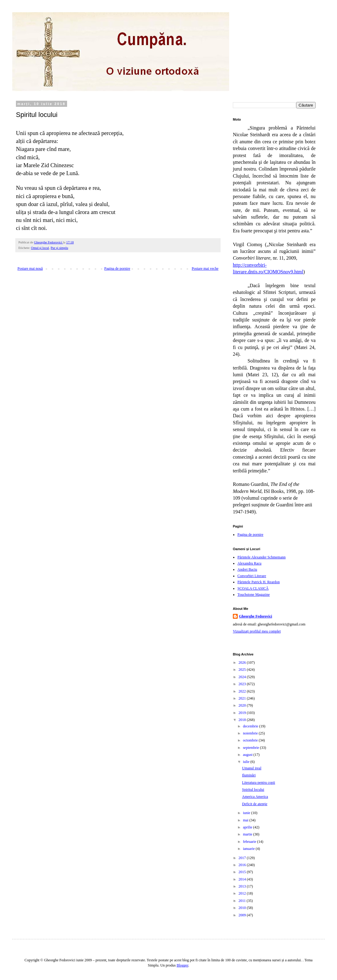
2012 (243, 893)
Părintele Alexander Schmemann (261, 557)
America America (255, 797)
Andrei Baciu (247, 569)
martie (248, 834)
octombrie (251, 740)
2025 (243, 670)
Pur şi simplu (59, 248)
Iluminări (249, 775)
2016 (243, 865)
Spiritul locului (253, 790)
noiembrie (251, 733)
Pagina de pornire (117, 268)
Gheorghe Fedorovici (256, 616)
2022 (243, 691)
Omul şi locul (40, 248)
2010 (243, 908)
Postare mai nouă (30, 268)
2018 (243, 720)
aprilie (248, 827)
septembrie (252, 748)
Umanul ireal (252, 768)
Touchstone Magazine (254, 595)
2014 (243, 879)
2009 (243, 915)
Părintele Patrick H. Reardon (259, 582)
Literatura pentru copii (259, 783)
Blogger (183, 965)
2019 (243, 713)
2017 (243, 858)
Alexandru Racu (249, 563)
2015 (243, 872)
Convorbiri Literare (252, 576)
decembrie (251, 726)
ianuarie (249, 849)
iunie (247, 813)
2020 (243, 705)
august (248, 755)
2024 (243, 677)
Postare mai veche (205, 268)
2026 (243, 663)
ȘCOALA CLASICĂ (253, 588)
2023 (243, 684)
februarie (250, 842)
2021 (243, 698)
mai (246, 820)
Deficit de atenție (255, 804)
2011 (243, 901)
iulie (247, 762)
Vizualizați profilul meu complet (257, 631)
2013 (243, 886)
